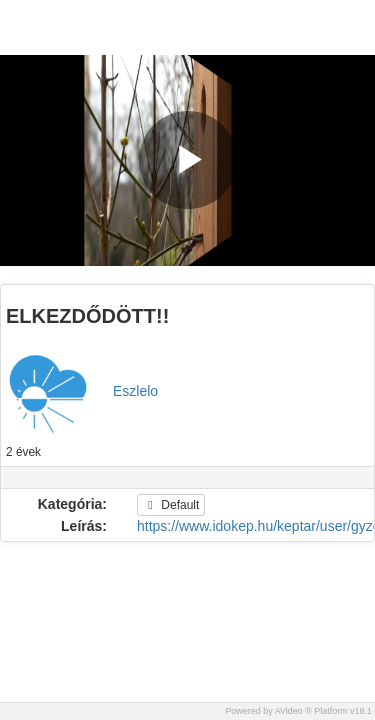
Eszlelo (135, 391)
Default (171, 505)
